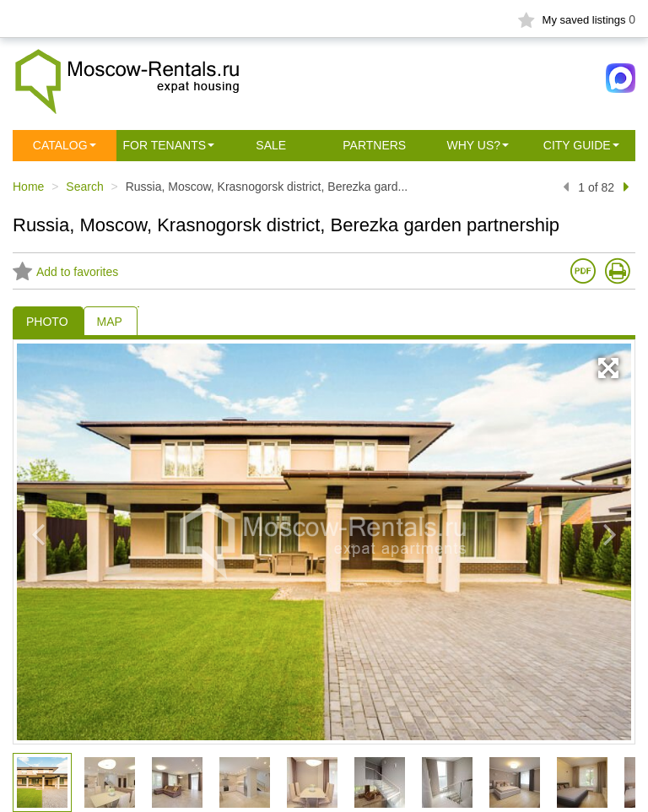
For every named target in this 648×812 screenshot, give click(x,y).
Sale (271, 145)
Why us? (473, 145)
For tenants (165, 145)
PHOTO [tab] (47, 322)
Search (84, 187)
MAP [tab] (110, 322)
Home (28, 187)
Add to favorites (65, 272)
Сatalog (60, 145)
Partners (374, 145)
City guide (577, 145)
